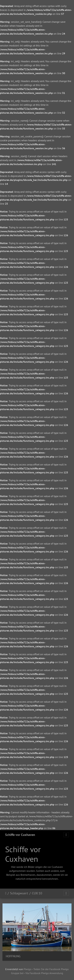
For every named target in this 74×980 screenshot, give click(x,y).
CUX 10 (37, 893)
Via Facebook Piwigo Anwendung (44, 973)
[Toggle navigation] (66, 835)
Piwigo (28, 969)
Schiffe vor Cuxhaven (20, 835)
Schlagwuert (19, 893)
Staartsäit (6, 893)
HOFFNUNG (13, 956)
